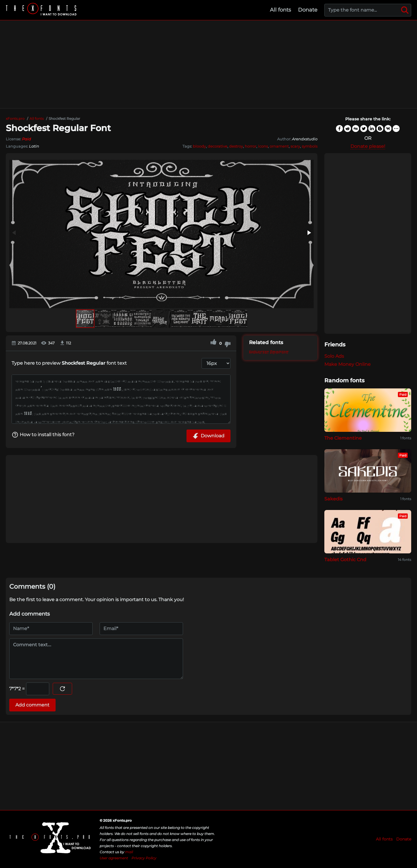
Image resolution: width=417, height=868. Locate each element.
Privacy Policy (144, 858)
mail (129, 852)
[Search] (405, 10)
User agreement (114, 858)
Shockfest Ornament (269, 353)
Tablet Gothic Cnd (345, 560)
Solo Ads (334, 356)
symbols (310, 146)
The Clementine (343, 438)
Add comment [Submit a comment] (32, 705)
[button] (309, 233)
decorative (217, 146)
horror (250, 146)
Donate (308, 10)
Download (209, 436)
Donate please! (368, 146)
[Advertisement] (209, 64)
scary (295, 146)
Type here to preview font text (69, 363)
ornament (279, 146)
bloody (199, 146)
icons (263, 146)
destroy (236, 146)
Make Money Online (348, 364)
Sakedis (333, 499)
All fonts (280, 10)
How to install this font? (43, 435)
